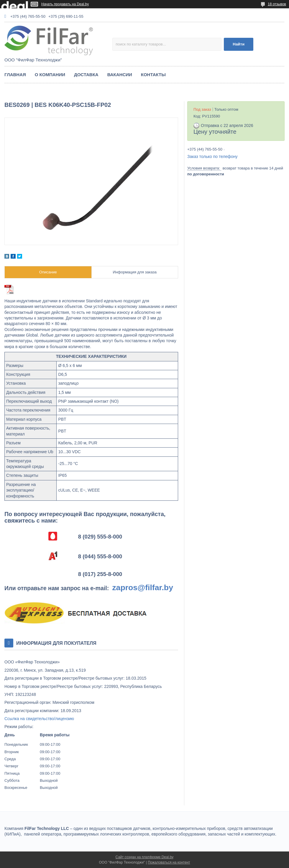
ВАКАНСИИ (120, 75)
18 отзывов (277, 4)
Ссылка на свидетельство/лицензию (39, 719)
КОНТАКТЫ (153, 75)
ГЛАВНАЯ (15, 75)
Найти (239, 44)
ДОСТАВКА (86, 75)
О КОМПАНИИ (50, 75)
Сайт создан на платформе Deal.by (145, 857)
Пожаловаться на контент (169, 862)
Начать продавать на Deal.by (65, 4)
